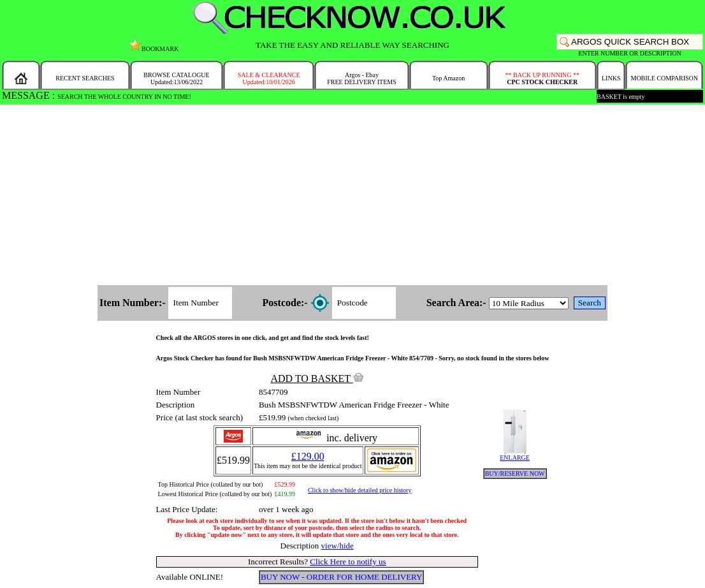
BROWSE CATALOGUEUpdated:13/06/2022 (176, 78)
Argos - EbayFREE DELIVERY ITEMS (362, 78)
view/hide (338, 546)
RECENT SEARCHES (85, 78)
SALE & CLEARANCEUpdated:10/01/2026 (269, 78)
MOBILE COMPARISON (664, 78)
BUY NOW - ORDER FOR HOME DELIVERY (342, 577)
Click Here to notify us (348, 562)
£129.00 (308, 456)
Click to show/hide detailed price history (360, 490)
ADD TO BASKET (317, 379)
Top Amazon (448, 78)
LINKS (611, 78)
